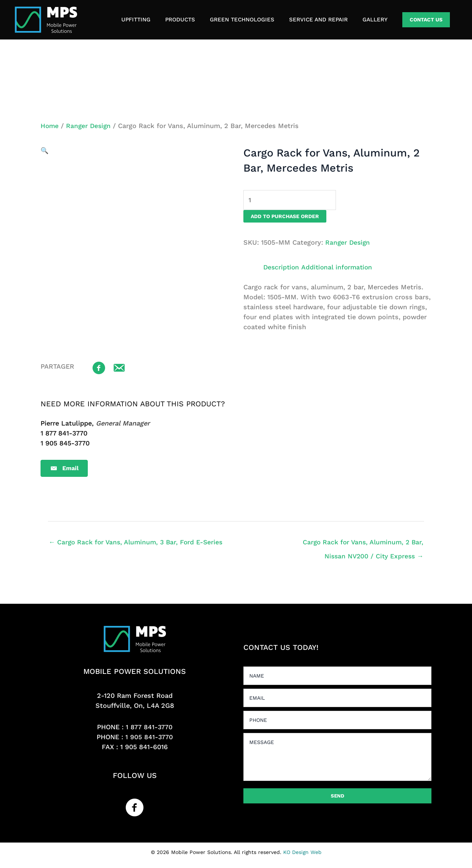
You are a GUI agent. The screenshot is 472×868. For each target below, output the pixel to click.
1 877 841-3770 (149, 729)
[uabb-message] (337, 758)
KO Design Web (302, 854)
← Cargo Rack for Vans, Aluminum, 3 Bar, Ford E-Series (138, 543)
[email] (337, 699)
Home (50, 126)
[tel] (337, 721)
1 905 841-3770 (149, 739)
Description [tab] (282, 268)
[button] (426, 20)
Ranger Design (90, 126)
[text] (337, 677)
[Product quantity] (292, 200)
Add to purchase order (285, 217)
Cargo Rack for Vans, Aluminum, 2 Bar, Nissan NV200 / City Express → (365, 545)
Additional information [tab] (339, 268)
